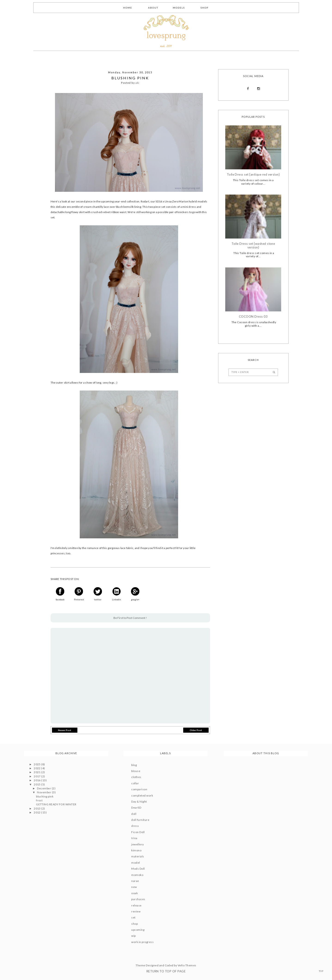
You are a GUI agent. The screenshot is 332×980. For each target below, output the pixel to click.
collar (135, 783)
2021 (37, 772)
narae (135, 881)
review (136, 911)
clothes (136, 777)
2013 (37, 808)
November (44, 792)
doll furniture (140, 820)
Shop (204, 8)
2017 (37, 776)
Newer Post (65, 730)
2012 (37, 812)
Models (179, 8)
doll (134, 814)
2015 (37, 784)
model (136, 863)
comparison (139, 789)
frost (39, 800)
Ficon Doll (138, 832)
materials (138, 856)
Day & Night (139, 802)
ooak (134, 893)
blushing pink (45, 796)
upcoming (138, 930)
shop (134, 924)
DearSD (136, 808)
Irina (134, 838)
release (136, 905)
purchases (138, 899)
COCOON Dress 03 (253, 317)
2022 (37, 768)
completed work (142, 795)
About (153, 8)
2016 (37, 780)
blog (134, 765)
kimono (136, 850)
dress (135, 826)
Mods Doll (138, 869)
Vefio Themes (187, 965)
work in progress (142, 942)
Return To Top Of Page (166, 971)
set (133, 917)
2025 (37, 764)
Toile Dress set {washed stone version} (253, 246)
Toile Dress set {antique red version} (253, 175)
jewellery (137, 844)
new (134, 887)
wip (133, 936)
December (44, 788)
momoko (137, 875)
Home (128, 8)
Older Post (196, 730)
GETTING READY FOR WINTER (56, 804)
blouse (136, 771)
